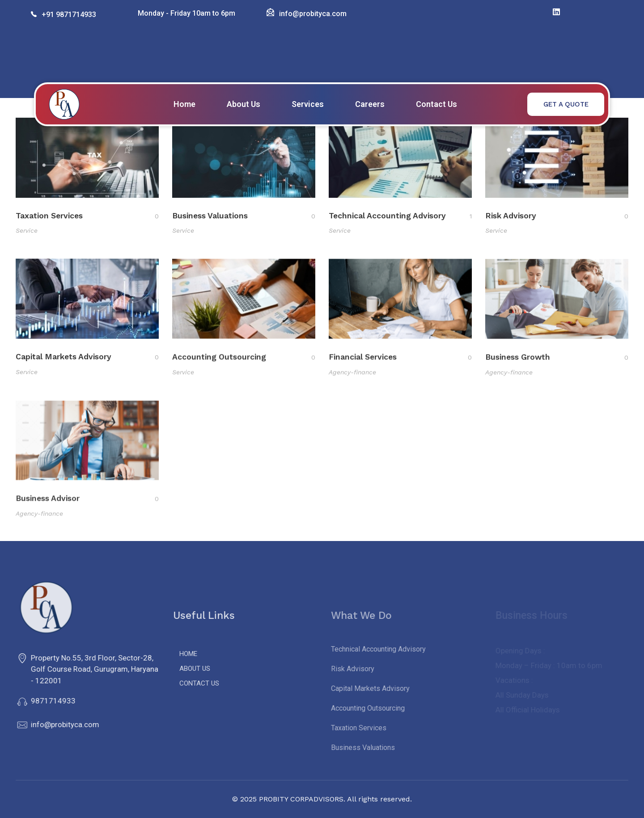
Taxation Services (49, 216)
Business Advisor (48, 510)
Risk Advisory (511, 217)
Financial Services (363, 364)
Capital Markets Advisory (64, 360)
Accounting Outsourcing (219, 362)
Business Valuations (210, 216)
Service (27, 231)
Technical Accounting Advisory (387, 217)
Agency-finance (352, 379)
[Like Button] (150, 216)
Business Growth (518, 367)
